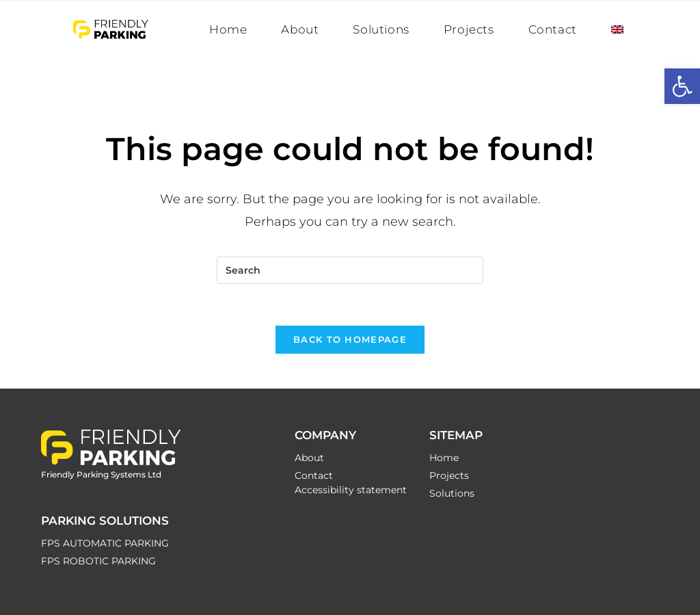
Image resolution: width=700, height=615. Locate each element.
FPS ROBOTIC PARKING (98, 561)
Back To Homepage (350, 339)
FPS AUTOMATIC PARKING (105, 543)
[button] (682, 86)
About (309, 458)
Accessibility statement (351, 490)
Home (444, 458)
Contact (314, 475)
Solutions (452, 493)
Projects (449, 475)
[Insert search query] (350, 270)
